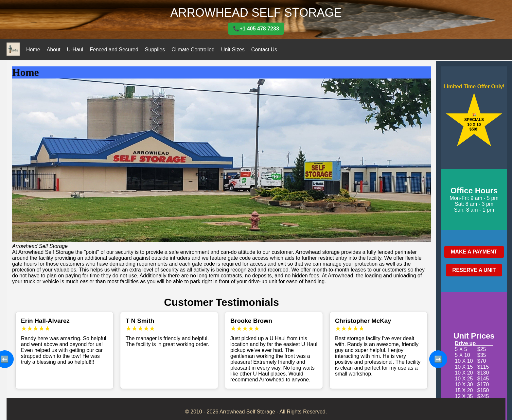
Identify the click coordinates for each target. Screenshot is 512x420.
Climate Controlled (193, 50)
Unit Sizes (233, 50)
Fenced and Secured (114, 50)
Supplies (155, 50)
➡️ (438, 359)
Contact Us (264, 50)
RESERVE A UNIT (474, 270)
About (54, 50)
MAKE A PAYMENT (474, 252)
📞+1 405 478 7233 (256, 29)
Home (33, 50)
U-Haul (75, 50)
